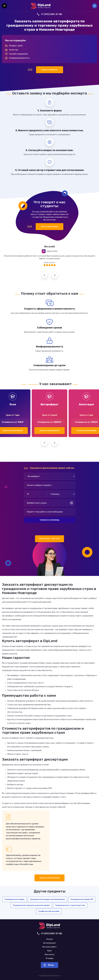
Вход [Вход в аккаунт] (95, 6)
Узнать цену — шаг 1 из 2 (50, 539)
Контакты (50, 955)
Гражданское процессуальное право (31, 905)
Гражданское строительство (70, 905)
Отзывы (49, 958)
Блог (50, 951)
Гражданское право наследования (47, 899)
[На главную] (41, 6)
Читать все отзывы (49, 227)
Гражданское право (15, 899)
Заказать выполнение (49, 431)
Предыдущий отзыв (44, 275)
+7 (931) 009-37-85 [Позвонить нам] (50, 14)
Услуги (49, 939)
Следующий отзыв (55, 275)
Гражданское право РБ (82, 899)
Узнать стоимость (50, 70)
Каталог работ (49, 947)
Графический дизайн (49, 911)
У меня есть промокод (49, 520)
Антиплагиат (50, 943)
